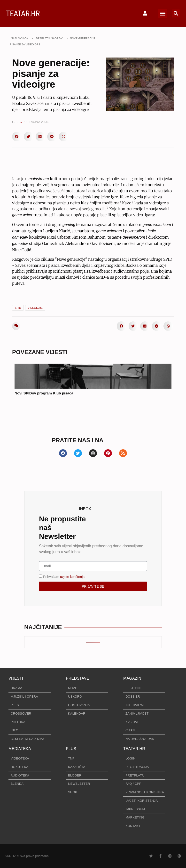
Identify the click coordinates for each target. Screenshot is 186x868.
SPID (18, 308)
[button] (163, 13)
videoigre (35, 308)
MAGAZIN (132, 678)
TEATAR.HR (23, 13)
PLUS (71, 749)
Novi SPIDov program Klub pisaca (44, 393)
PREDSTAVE (77, 678)
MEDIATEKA (20, 749)
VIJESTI (16, 678)
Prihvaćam (64, 576)
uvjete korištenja (72, 576)
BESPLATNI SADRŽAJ (50, 38)
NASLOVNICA (19, 38)
